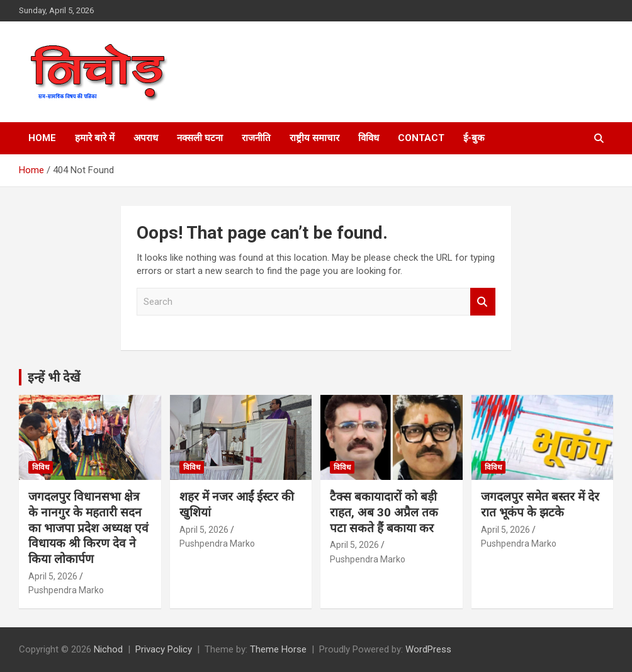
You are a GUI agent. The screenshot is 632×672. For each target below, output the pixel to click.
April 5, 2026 (53, 576)
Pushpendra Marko (66, 590)
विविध (369, 138)
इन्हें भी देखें (54, 377)
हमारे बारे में (95, 138)
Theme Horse (278, 649)
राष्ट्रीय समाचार (314, 138)
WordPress (428, 649)
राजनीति (256, 138)
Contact (421, 138)
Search (483, 302)
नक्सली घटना (200, 138)
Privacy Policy (164, 649)
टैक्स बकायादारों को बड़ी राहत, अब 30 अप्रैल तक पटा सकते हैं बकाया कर (384, 512)
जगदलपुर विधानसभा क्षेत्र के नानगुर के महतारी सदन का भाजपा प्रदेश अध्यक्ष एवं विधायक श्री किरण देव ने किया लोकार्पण (88, 528)
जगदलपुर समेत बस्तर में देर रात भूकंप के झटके (540, 504)
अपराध (146, 138)
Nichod (108, 649)
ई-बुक (474, 138)
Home (42, 138)
